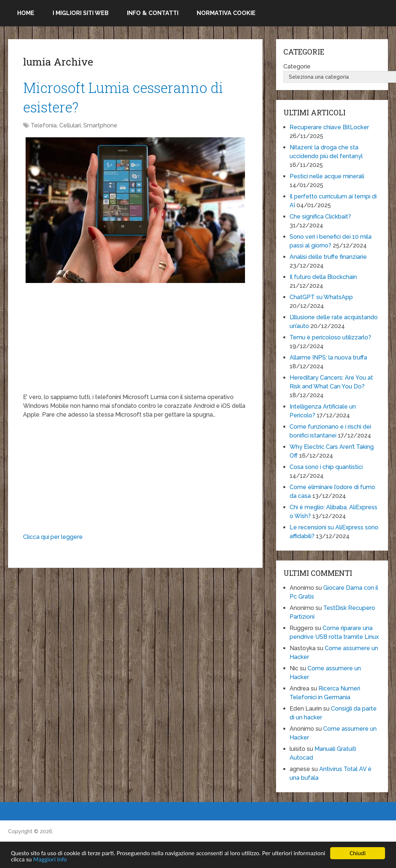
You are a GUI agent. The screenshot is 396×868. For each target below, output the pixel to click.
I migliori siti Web (81, 13)
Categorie (297, 66)
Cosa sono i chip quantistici (326, 467)
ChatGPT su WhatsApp (321, 297)
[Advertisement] (135, 342)
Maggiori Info (50, 860)
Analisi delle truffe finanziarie (328, 257)
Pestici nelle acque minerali (327, 176)
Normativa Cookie (226, 13)
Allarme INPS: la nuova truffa (328, 357)
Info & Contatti (153, 13)
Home (26, 13)
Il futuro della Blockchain (323, 277)
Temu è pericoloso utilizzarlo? (330, 337)
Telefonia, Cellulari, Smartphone (74, 125)
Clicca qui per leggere (53, 537)
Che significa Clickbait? (320, 217)
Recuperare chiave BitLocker (329, 127)
